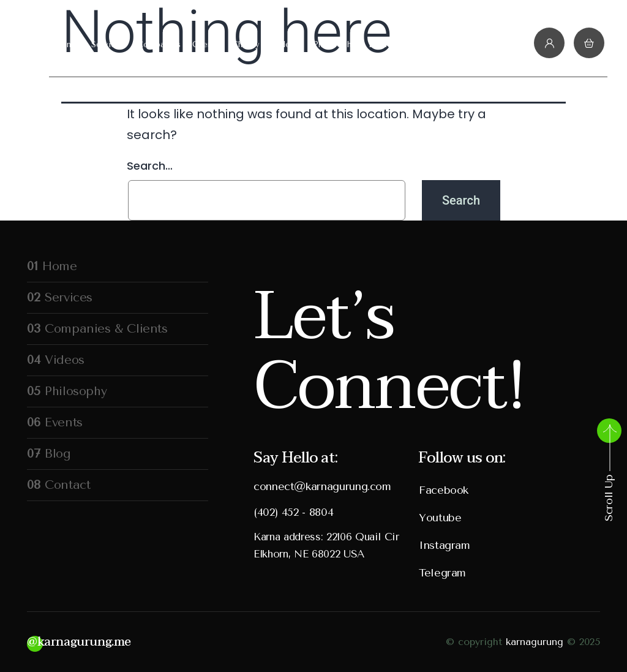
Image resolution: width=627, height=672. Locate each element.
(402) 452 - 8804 (293, 512)
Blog (416, 44)
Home (66, 44)
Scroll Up (609, 472)
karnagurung (535, 642)
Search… (150, 166)
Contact (453, 44)
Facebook (444, 490)
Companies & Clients (178, 44)
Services (108, 44)
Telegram (442, 573)
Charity (246, 44)
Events (381, 44)
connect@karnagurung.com (322, 486)
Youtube (440, 518)
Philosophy (334, 44)
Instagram (445, 545)
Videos (286, 44)
